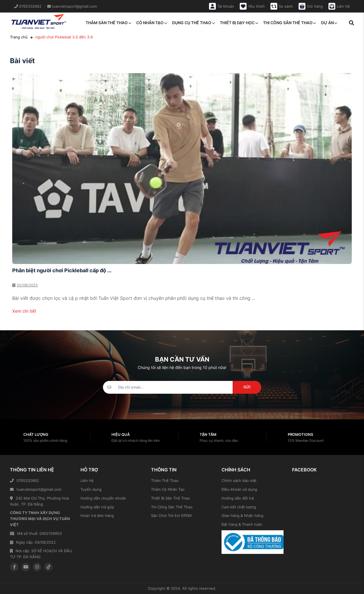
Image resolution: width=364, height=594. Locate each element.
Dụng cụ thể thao (193, 23)
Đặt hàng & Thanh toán (242, 524)
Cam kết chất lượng (239, 507)
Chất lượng (36, 434)
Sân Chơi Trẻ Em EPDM (171, 515)
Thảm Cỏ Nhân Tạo (168, 489)
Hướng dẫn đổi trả (238, 498)
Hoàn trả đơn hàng (97, 515)
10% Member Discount (306, 441)
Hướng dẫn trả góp (97, 507)
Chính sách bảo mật (239, 480)
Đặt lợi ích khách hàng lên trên (136, 441)
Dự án (329, 23)
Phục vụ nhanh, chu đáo (219, 441)
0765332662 (24, 480)
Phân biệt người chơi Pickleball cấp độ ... (62, 270)
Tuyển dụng (91, 489)
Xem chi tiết (24, 311)
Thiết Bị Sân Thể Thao (170, 498)
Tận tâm (208, 434)
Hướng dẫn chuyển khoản (103, 498)
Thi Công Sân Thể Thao (172, 507)
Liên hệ (87, 480)
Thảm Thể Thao (165, 480)
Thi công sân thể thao (289, 23)
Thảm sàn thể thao (108, 23)
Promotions (300, 434)
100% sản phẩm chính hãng (45, 441)
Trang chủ (19, 37)
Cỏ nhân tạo (152, 23)
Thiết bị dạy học (239, 23)
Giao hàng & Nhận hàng (242, 515)
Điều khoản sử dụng (239, 489)
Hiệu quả (121, 434)
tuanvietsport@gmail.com (36, 489)
